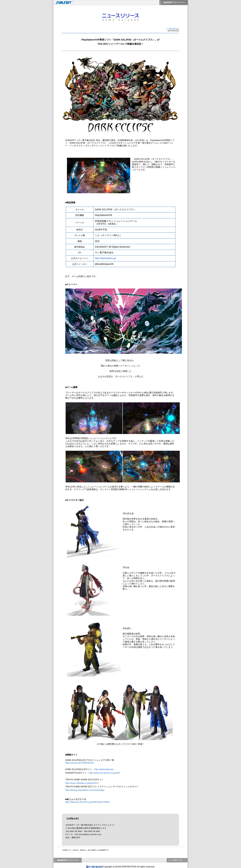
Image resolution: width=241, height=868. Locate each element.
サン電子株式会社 (172, 29)
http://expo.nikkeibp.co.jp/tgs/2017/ (82, 783)
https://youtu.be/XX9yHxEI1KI (80, 763)
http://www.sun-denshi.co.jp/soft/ (104, 773)
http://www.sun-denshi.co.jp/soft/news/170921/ (88, 802)
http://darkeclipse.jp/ (106, 258)
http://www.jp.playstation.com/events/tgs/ (85, 790)
